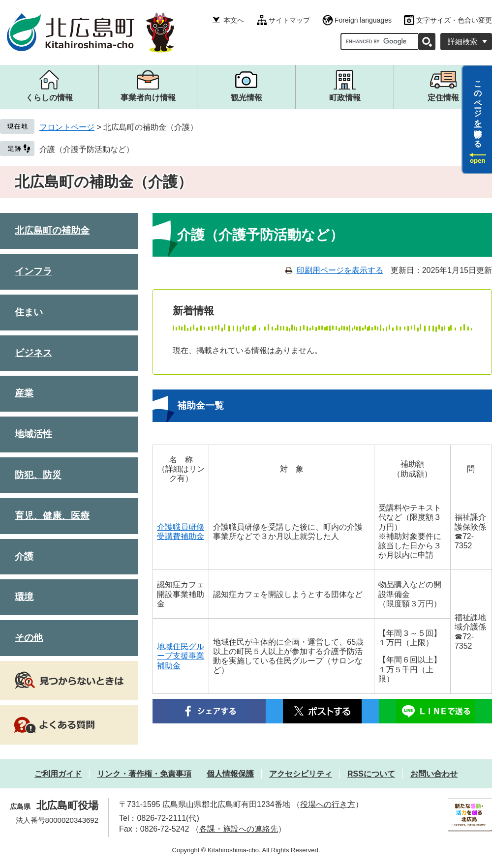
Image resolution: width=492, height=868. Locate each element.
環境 (24, 597)
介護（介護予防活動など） (87, 149)
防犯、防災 (38, 475)
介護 (24, 556)
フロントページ (67, 127)
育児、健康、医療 (52, 516)
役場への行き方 (328, 804)
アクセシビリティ (301, 774)
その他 (29, 638)
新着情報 (193, 311)
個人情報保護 (230, 774)
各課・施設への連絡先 (239, 829)
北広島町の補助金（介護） (104, 182)
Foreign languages (363, 20)
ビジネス (33, 353)
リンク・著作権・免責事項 (144, 774)
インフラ (33, 271)
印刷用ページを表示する (340, 270)
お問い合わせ (434, 774)
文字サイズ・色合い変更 (454, 20)
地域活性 (33, 434)
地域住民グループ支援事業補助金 (181, 656)
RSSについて (371, 774)
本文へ (234, 20)
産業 (24, 393)
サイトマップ (289, 20)
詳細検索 (462, 42)
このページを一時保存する (478, 110)
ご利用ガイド (58, 774)
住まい (29, 312)
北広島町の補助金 (52, 230)
